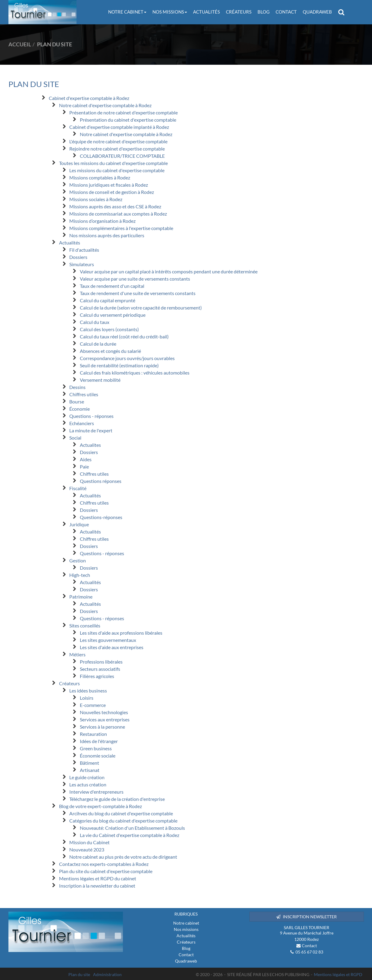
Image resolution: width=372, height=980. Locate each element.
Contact (286, 12)
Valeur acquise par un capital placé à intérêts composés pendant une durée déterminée (169, 271)
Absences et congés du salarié (110, 351)
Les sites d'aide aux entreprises (112, 647)
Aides (86, 459)
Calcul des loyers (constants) (109, 329)
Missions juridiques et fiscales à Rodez (109, 185)
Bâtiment (89, 763)
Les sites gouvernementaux (108, 640)
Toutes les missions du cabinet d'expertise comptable (113, 163)
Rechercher (343, 12)
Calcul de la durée (98, 344)
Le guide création (87, 777)
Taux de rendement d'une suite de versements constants (138, 293)
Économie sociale (98, 756)
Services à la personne (102, 727)
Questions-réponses (101, 517)
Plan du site (79, 974)
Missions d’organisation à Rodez (102, 221)
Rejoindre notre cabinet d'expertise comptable (117, 149)
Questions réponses (101, 481)
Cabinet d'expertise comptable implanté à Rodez (119, 127)
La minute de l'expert (91, 430)
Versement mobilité (100, 380)
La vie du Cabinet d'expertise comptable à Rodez (130, 835)
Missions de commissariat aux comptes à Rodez (118, 214)
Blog (264, 12)
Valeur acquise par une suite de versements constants (135, 279)
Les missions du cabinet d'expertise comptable (117, 170)
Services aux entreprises (105, 719)
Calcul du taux (95, 322)
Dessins (77, 387)
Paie (84, 467)
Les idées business (88, 691)
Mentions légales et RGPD (338, 974)
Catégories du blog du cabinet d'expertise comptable (123, 821)
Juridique (79, 524)
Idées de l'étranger (99, 741)
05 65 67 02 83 (309, 952)
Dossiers (78, 257)
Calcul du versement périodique (113, 315)
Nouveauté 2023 (87, 849)
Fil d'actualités (84, 250)
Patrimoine (81, 597)
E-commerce (93, 705)
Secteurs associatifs (100, 669)
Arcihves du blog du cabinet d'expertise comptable (121, 813)
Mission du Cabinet (89, 842)
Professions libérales (101, 662)
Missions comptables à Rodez (100, 177)
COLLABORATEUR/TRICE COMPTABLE (122, 156)
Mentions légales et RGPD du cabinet (98, 878)
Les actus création (88, 784)
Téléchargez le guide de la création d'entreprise (117, 799)
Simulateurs (82, 264)
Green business (96, 748)
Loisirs (87, 698)
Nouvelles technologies (104, 712)
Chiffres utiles (84, 394)
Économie (80, 409)
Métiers (77, 654)
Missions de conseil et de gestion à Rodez (112, 192)
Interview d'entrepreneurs (96, 792)
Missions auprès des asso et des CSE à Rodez (115, 206)
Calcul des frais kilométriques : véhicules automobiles (135, 373)
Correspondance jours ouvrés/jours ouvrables (127, 358)
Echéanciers (82, 423)
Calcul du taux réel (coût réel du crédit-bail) (124, 336)
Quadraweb (317, 12)
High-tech (80, 575)
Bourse (77, 401)
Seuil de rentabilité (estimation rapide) (119, 365)
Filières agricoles (97, 676)
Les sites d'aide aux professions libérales (121, 633)
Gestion (78, 560)
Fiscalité (78, 488)
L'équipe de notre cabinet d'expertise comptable (118, 141)
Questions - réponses (91, 416)
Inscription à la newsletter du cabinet (97, 886)
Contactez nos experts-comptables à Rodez (104, 864)
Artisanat (90, 770)
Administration (107, 974)
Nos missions (170, 12)
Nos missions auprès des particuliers (107, 235)
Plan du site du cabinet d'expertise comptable (106, 871)
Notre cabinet (127, 12)
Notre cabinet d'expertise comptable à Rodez (105, 105)
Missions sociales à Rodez (96, 199)
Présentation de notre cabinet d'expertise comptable (123, 112)
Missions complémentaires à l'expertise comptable (121, 228)
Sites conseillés (85, 625)
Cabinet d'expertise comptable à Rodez (89, 98)
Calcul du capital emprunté (108, 300)
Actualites (90, 445)
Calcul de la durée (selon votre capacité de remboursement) (141, 308)
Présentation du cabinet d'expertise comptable (128, 120)
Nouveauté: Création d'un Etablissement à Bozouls (132, 828)
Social (75, 438)
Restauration (93, 734)
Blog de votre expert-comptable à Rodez (100, 806)
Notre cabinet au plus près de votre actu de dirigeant (123, 857)
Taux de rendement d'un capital (112, 286)
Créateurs (239, 12)
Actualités (206, 12)
